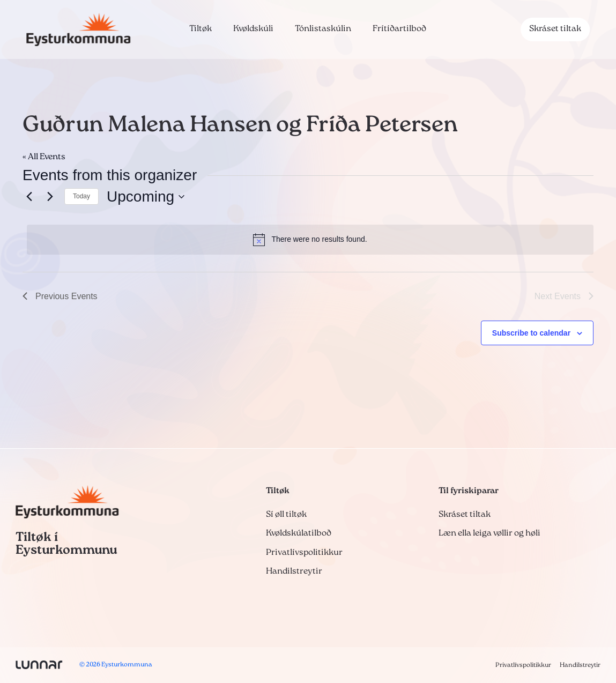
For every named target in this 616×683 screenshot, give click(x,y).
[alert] (310, 240)
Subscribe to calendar (531, 333)
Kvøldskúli (253, 29)
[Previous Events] (29, 197)
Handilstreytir (294, 571)
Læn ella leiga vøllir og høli (489, 533)
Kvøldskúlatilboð (299, 533)
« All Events (44, 157)
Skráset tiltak (555, 29)
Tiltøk (201, 29)
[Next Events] (50, 197)
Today (81, 196)
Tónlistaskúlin (323, 29)
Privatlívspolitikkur (304, 553)
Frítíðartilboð (399, 29)
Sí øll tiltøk (286, 515)
